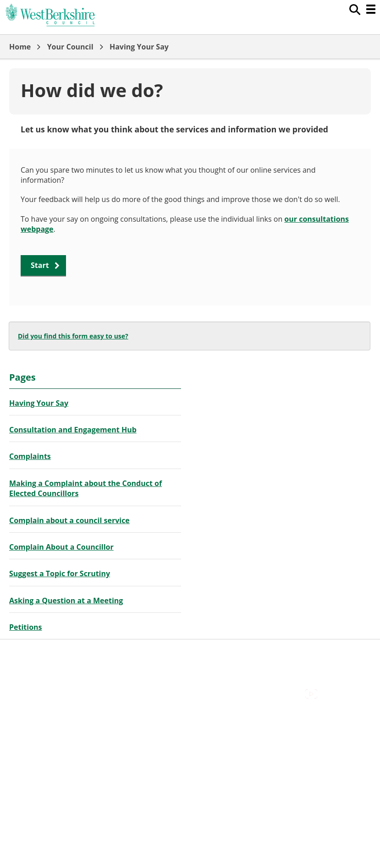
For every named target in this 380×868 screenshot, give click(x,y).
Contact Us (28, 664)
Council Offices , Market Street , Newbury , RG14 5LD (99, 705)
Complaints (30, 456)
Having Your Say (139, 47)
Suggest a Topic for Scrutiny (60, 573)
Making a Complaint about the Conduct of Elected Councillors (85, 488)
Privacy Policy (32, 695)
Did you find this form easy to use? (73, 336)
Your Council (70, 47)
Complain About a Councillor (61, 547)
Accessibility (30, 654)
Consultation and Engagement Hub (73, 430)
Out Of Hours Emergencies (55, 685)
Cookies (22, 674)
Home (20, 47)
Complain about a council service (69, 520)
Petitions (26, 627)
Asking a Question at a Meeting (66, 601)
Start (40, 265)
